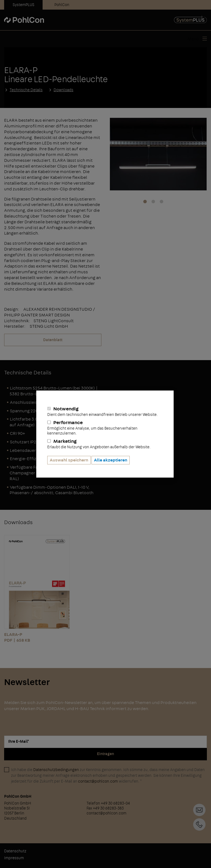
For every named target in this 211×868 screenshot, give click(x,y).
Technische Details (26, 90)
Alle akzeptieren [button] (111, 460)
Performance (105, 428)
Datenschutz (15, 851)
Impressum (14, 858)
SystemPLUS (23, 5)
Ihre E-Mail (19, 742)
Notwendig (105, 411)
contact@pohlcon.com (98, 781)
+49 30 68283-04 (199, 824)
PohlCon (62, 5)
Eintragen (105, 754)
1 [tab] (145, 202)
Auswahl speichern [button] (69, 460)
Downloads (63, 90)
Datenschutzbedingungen (56, 770)
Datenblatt (53, 340)
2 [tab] (153, 202)
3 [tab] (162, 202)
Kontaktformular (199, 810)
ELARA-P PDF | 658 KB (37, 589)
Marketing (105, 444)
